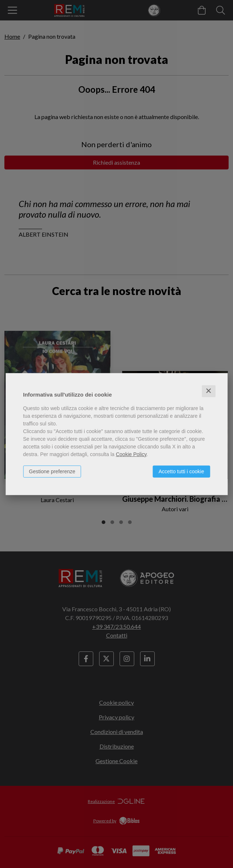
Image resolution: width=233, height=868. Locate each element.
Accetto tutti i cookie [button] (181, 471)
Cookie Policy (131, 454)
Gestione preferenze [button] (52, 471)
